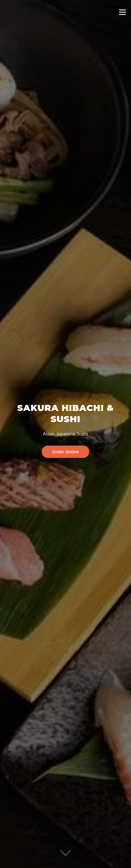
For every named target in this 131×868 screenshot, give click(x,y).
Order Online (66, 452)
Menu (122, 12)
